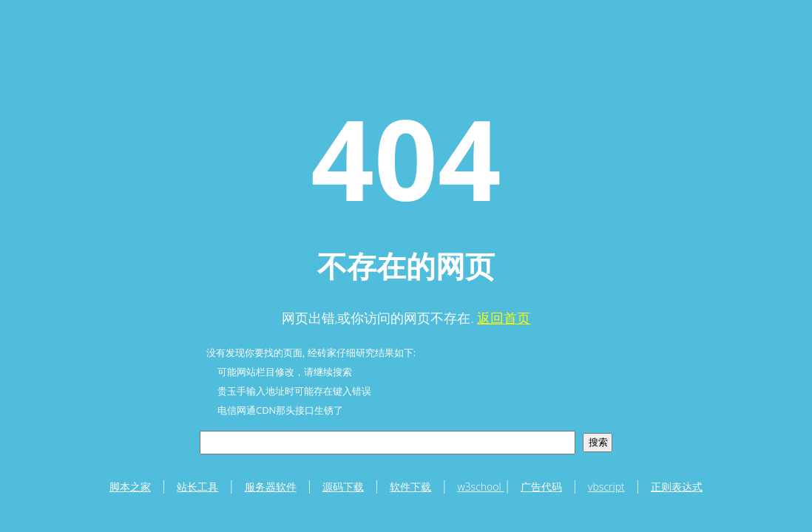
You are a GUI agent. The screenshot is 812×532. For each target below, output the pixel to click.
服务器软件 (271, 487)
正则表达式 (677, 487)
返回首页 (504, 318)
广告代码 (541, 487)
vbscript (606, 487)
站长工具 (197, 487)
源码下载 (343, 487)
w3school (481, 487)
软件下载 (410, 487)
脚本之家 (130, 487)
